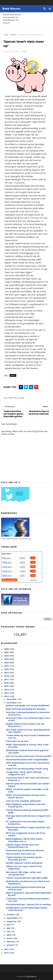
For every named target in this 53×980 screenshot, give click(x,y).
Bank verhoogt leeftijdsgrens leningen (26, 709)
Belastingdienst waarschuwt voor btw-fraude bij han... (26, 806)
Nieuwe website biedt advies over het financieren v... (25, 725)
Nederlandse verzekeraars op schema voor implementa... (28, 883)
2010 (7, 953)
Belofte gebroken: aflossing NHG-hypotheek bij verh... (29, 894)
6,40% (22, 571)
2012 (7, 696)
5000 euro (6, 558)
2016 (7, 683)
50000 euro (7, 576)
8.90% (22, 558)
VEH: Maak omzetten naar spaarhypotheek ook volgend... (28, 731)
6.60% (22, 567)
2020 (7, 669)
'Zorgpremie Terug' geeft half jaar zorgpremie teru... (24, 773)
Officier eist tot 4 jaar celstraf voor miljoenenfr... (24, 868)
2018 (7, 676)
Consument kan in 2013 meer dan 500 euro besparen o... (27, 779)
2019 (7, 673)
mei (9, 932)
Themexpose (31, 977)
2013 (7, 693)
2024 (7, 656)
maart (10, 938)
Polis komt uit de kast (17, 741)
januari (10, 945)
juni (9, 928)
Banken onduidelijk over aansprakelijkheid (28, 706)
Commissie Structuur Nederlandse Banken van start (28, 900)
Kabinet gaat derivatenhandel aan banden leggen (28, 785)
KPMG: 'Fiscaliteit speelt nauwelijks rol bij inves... (27, 791)
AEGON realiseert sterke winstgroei (24, 863)
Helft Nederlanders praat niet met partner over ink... (28, 764)
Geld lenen (7, 554)
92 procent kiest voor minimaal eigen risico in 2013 (28, 719)
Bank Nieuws (11, 9)
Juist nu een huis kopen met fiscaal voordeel (29, 756)
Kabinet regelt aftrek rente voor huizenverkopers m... (23, 846)
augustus (12, 921)
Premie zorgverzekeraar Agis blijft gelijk (27, 878)
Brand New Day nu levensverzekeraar (25, 851)
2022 (7, 663)
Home (6, 35)
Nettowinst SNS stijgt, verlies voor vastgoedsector (24, 873)
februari (11, 942)
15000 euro (7, 567)
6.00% (22, 562)
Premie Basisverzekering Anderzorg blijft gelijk (27, 811)
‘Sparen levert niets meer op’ (21, 854)
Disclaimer (33, 580)
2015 (7, 686)
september (12, 918)
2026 (7, 649)
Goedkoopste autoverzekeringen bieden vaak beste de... (27, 909)
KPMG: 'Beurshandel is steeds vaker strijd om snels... (27, 746)
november (12, 703)
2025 (7, 652)
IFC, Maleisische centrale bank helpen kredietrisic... (25, 823)
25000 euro (7, 571)
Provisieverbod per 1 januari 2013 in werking (28, 904)
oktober (11, 915)
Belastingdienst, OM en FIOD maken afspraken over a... (24, 840)
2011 (7, 949)
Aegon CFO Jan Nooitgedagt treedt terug (27, 769)
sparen (13, 35)
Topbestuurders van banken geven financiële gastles (24, 859)
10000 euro (7, 562)
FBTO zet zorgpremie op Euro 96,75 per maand (26, 834)
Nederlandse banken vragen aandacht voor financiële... (28, 829)
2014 (7, 690)
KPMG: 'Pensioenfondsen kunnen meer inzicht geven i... (26, 796)
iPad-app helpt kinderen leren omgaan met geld (28, 817)
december (12, 699)
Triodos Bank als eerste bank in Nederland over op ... (28, 737)
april (9, 935)
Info (33, 558)
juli (8, 925)
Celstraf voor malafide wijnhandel (23, 801)
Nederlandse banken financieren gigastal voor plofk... (27, 752)
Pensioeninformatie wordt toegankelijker (27, 759)
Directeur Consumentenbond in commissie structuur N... (28, 714)
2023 (7, 659)
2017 (7, 680)
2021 (7, 666)
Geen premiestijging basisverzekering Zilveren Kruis (26, 888)
